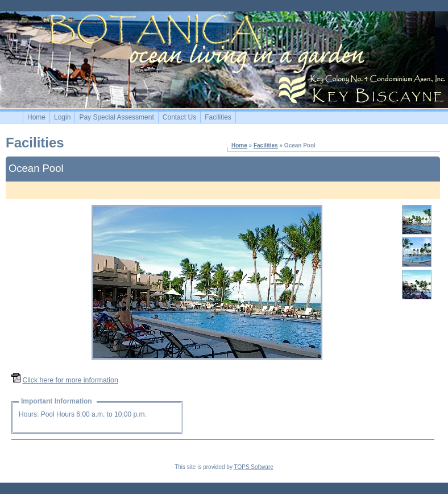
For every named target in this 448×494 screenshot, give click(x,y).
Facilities (218, 117)
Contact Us (179, 117)
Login (62, 117)
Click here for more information (70, 380)
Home (36, 117)
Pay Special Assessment (116, 117)
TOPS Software (254, 467)
